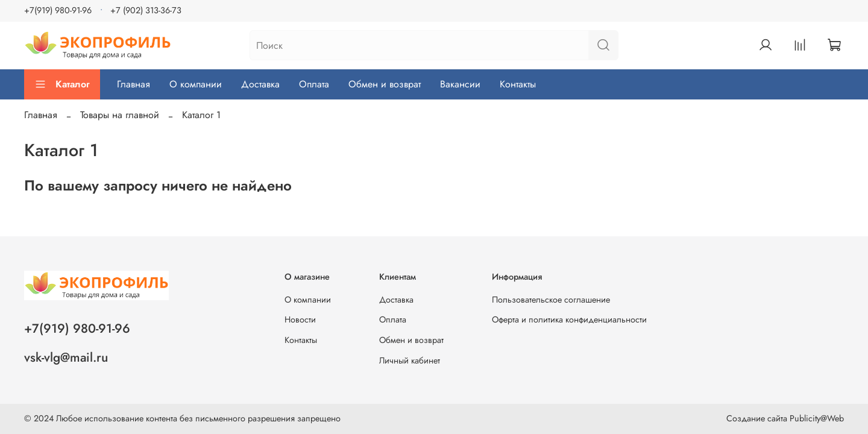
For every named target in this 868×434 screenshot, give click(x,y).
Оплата (314, 84)
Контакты (518, 84)
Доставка (260, 84)
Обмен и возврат (385, 84)
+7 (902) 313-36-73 (146, 10)
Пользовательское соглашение (551, 300)
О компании (196, 84)
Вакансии (460, 84)
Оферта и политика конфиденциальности (569, 319)
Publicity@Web (817, 418)
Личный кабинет (410, 360)
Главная (134, 84)
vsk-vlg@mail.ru (66, 357)
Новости (300, 319)
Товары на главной (120, 115)
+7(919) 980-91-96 (58, 10)
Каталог (62, 84)
